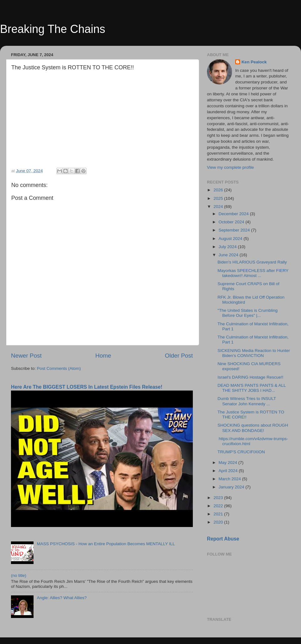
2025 (219, 198)
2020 (219, 522)
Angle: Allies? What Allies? (62, 598)
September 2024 (235, 230)
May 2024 (228, 463)
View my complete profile (230, 167)
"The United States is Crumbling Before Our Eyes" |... (248, 313)
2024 (219, 207)
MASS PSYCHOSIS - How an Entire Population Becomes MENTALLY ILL (106, 544)
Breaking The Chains (53, 29)
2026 (219, 190)
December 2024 (234, 214)
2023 (219, 498)
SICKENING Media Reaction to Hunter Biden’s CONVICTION (254, 353)
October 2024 (232, 222)
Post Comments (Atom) (59, 368)
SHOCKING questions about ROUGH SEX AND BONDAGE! (253, 428)
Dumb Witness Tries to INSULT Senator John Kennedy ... (247, 401)
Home (103, 356)
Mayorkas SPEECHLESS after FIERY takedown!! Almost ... (253, 273)
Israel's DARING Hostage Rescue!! (251, 377)
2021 (219, 514)
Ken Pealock (254, 62)
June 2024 (229, 255)
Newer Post (26, 356)
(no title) (19, 575)
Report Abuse (223, 539)
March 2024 (230, 479)
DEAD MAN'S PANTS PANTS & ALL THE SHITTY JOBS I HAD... (252, 388)
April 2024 (229, 471)
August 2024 (231, 239)
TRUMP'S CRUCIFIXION (241, 452)
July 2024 (228, 247)
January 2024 (232, 487)
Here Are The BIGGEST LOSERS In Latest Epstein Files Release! (87, 387)
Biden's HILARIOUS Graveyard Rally (252, 262)
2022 (219, 506)
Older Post (179, 356)
